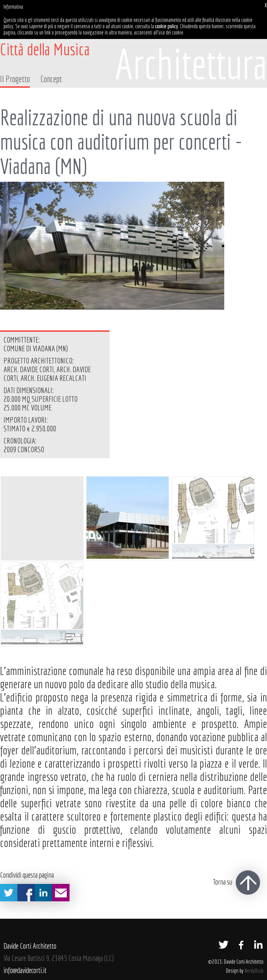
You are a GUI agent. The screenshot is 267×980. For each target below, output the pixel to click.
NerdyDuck (254, 970)
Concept (51, 79)
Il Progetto (15, 79)
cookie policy (167, 26)
